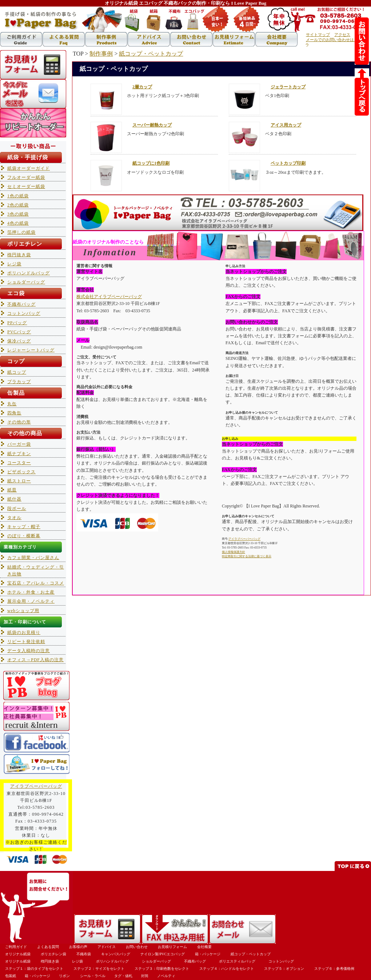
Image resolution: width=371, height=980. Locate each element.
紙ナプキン (19, 454)
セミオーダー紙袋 (26, 186)
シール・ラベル (93, 976)
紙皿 (12, 490)
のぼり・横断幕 (24, 536)
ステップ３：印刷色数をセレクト (162, 969)
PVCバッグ (19, 332)
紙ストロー (19, 481)
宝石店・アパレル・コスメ (36, 583)
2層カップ (142, 87)
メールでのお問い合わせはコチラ (334, 42)
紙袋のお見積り (24, 632)
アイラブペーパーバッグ (244, 539)
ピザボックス (21, 472)
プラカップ (19, 382)
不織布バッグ (21, 304)
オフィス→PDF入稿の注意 (35, 660)
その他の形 (19, 422)
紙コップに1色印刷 (151, 163)
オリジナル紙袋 (18, 954)
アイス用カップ (286, 125)
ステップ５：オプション (284, 969)
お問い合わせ (137, 947)
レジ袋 (14, 264)
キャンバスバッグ (116, 954)
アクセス (342, 35)
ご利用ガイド (16, 947)
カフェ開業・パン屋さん (33, 558)
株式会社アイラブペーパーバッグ (109, 297)
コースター (19, 463)
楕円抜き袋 (19, 255)
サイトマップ (318, 35)
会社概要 (204, 947)
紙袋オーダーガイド (29, 168)
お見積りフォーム (172, 947)
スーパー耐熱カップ (152, 125)
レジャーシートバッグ (31, 350)
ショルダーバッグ (26, 282)
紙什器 (14, 499)
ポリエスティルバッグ (237, 961)
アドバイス (107, 947)
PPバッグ (17, 323)
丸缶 (12, 404)
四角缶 (14, 413)
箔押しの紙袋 (21, 232)
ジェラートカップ (288, 87)
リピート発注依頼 (26, 642)
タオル (14, 518)
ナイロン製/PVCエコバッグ (163, 954)
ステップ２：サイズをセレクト (99, 969)
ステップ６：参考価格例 (334, 969)
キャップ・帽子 (24, 527)
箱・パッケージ (208, 954)
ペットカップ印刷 (288, 163)
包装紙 (11, 976)
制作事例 (101, 54)
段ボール (17, 509)
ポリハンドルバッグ (29, 273)
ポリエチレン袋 (53, 954)
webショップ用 (23, 611)
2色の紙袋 (18, 205)
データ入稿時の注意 (29, 651)
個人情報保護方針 (234, 552)
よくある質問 (48, 947)
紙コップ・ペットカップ (151, 54)
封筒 (145, 976)
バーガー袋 (19, 444)
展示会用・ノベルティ (31, 601)
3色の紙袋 (18, 214)
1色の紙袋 (18, 196)
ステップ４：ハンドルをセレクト (227, 969)
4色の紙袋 (18, 223)
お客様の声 (78, 947)
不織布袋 (84, 954)
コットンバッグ (24, 313)
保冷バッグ (19, 341)
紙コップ (17, 372)
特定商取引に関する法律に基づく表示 (247, 556)
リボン (64, 976)
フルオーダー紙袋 (26, 177)
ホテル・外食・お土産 (31, 592)
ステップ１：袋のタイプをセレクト (34, 969)
